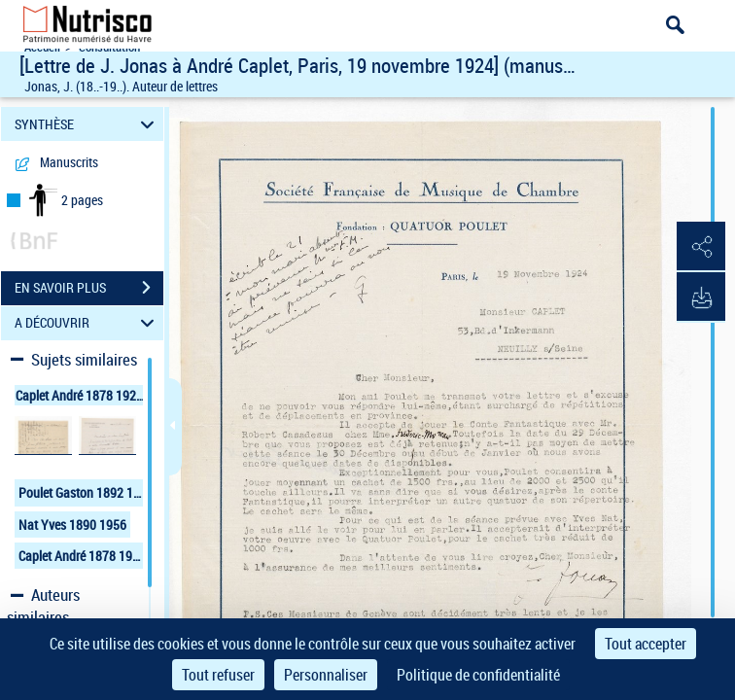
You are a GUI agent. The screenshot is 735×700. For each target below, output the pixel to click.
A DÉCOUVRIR (87, 323)
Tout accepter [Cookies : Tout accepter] (646, 644)
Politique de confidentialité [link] (478, 675)
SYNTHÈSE (87, 124)
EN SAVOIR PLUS (89, 288)
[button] (701, 247)
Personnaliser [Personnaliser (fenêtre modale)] (326, 675)
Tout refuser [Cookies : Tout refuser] (218, 675)
